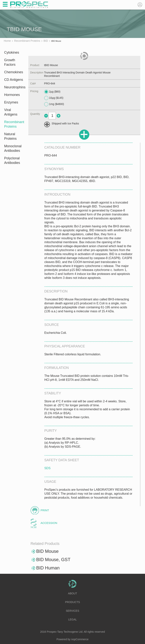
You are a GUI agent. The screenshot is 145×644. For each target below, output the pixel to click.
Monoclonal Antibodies (13, 148)
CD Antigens (14, 80)
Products (73, 602)
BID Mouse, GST (53, 560)
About (72, 593)
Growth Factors (10, 62)
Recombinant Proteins (14, 124)
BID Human (48, 568)
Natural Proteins (10, 136)
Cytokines (12, 52)
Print (45, 510)
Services (73, 611)
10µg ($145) (54, 98)
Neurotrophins (14, 87)
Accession (49, 523)
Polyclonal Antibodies (12, 160)
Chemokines (14, 72)
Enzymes (11, 102)
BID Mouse (47, 551)
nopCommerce (80, 639)
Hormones (12, 95)
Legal (72, 619)
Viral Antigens (11, 112)
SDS (47, 468)
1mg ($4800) (54, 104)
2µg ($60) (52, 92)
